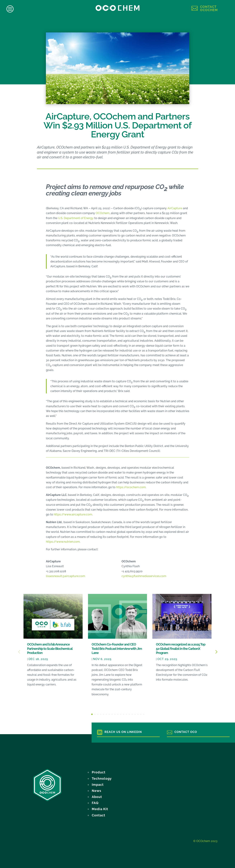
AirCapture (175, 208)
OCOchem (103, 213)
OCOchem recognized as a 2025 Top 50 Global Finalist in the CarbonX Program (181, 649)
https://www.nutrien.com (63, 542)
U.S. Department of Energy (76, 218)
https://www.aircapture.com (73, 514)
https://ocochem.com (131, 487)
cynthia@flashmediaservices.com (144, 576)
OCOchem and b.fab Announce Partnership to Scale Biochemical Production (50, 649)
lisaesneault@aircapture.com (66, 576)
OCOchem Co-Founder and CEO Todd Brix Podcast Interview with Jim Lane (117, 649)
